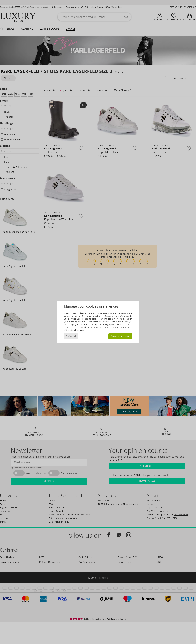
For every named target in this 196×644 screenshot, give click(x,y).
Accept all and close (120, 336)
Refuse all (71, 336)
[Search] (126, 17)
